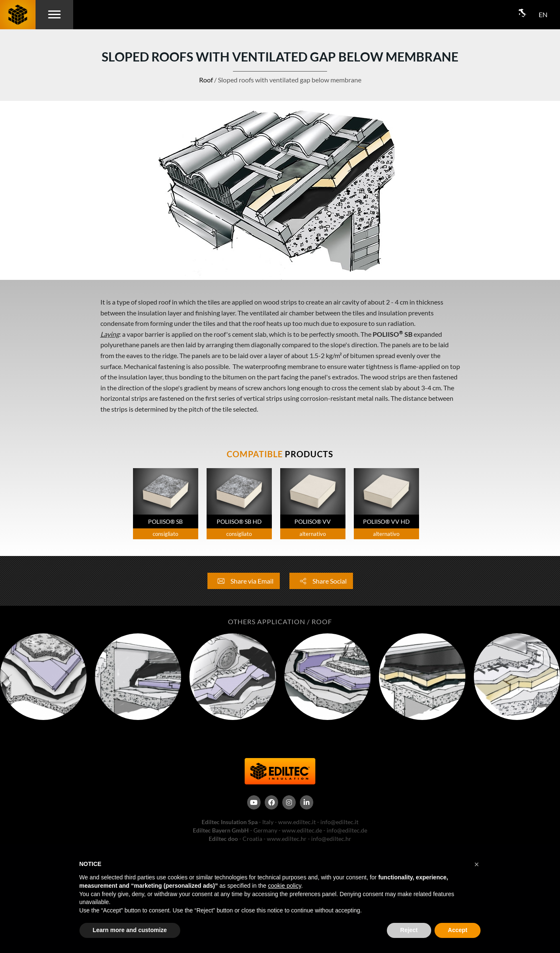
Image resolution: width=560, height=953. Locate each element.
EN (543, 14)
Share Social (321, 581)
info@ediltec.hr (331, 839)
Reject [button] (409, 930)
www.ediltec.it (297, 822)
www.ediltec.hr (287, 839)
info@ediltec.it (339, 822)
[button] (477, 864)
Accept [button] (458, 930)
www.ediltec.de (302, 830)
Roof (206, 80)
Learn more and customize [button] (130, 930)
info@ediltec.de (347, 830)
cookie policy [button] (285, 886)
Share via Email (244, 581)
